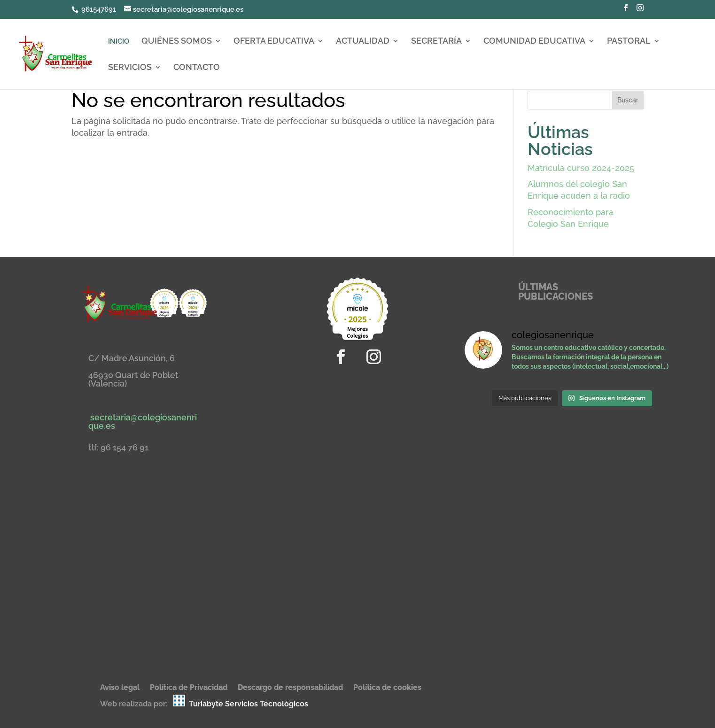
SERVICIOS (130, 68)
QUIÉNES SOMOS (177, 42)
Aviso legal (120, 688)
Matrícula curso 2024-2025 (581, 168)
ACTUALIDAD (363, 42)
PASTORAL (629, 42)
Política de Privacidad (189, 688)
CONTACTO (197, 68)
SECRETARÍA (436, 42)
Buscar (628, 100)
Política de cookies (387, 688)
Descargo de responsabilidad (290, 688)
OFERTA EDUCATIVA (274, 42)
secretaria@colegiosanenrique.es (143, 422)
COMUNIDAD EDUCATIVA (534, 42)
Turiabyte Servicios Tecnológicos (249, 704)
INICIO (119, 42)
